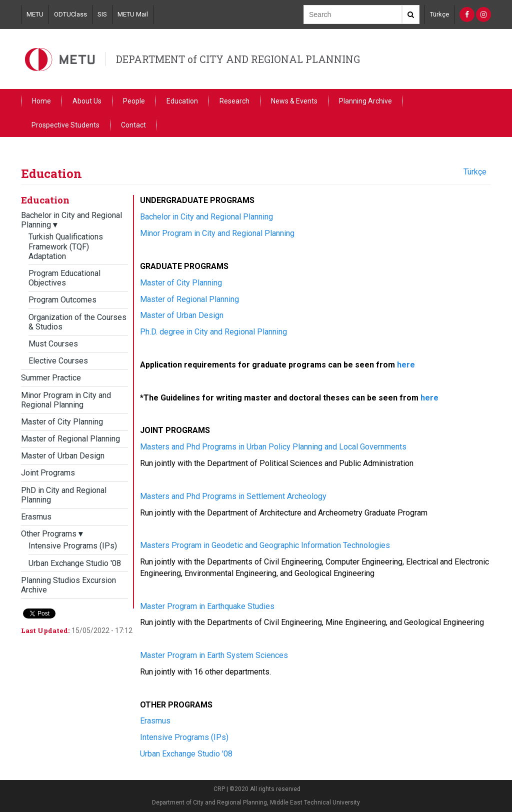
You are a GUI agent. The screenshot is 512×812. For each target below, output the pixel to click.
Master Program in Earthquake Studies (207, 606)
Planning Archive (365, 101)
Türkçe (439, 14)
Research (234, 101)
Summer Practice (51, 378)
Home (41, 101)
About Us (87, 101)
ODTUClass (70, 14)
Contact (133, 125)
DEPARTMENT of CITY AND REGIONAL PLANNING (238, 59)
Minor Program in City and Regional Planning (66, 400)
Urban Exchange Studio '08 (75, 563)
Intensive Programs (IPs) (73, 546)
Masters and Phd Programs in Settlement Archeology (233, 496)
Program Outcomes (62, 300)
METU (35, 14)
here (406, 365)
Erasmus (36, 517)
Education (182, 101)
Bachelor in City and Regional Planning (206, 217)
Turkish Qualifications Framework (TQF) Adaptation (66, 246)
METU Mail (133, 14)
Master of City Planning (62, 422)
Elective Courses (58, 361)
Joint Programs (48, 473)
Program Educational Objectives (64, 278)
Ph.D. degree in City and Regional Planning (213, 332)
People (134, 101)
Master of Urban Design (63, 456)
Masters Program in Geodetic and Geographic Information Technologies (265, 545)
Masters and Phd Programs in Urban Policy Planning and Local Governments (273, 447)
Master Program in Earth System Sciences (214, 655)
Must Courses (53, 344)
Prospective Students (65, 125)
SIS (102, 14)
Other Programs (52, 534)
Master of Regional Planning (70, 439)
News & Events (294, 101)
